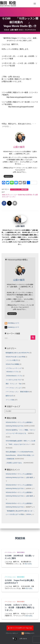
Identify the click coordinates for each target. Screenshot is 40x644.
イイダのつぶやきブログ (14, 380)
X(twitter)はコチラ (12, 327)
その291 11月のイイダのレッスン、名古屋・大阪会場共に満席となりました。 (20, 607)
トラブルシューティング (14, 368)
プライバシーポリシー (12, 633)
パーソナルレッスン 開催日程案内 (19, 189)
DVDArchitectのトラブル (14, 376)
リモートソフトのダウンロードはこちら (20, 628)
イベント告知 (10, 400)
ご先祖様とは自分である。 (14, 463)
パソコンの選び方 (12, 360)
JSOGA (29, 514)
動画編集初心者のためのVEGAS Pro (17, 353)
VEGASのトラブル (12, 372)
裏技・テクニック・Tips (14, 384)
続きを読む (28, 564)
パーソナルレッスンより (14, 388)
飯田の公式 (9, 396)
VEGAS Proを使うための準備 (15, 357)
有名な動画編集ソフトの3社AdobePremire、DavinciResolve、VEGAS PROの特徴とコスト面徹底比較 (20, 455)
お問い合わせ (23, 639)
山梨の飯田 (29, 477)
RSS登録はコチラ (12, 323)
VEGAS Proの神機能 (12, 364)
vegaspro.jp (8, 176)
